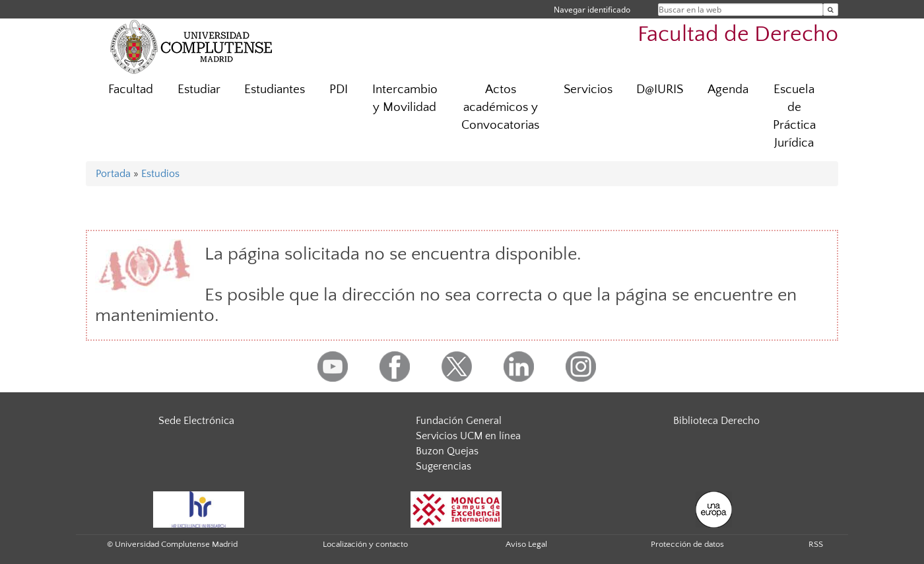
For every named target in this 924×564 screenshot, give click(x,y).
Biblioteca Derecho (716, 421)
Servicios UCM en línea (468, 436)
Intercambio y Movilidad (405, 98)
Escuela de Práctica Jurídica (794, 116)
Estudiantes (275, 89)
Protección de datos (687, 544)
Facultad (131, 89)
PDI (339, 89)
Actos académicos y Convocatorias (500, 107)
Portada (113, 174)
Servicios (588, 89)
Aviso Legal (526, 544)
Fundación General (459, 421)
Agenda (728, 89)
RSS (816, 544)
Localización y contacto (365, 544)
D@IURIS (660, 89)
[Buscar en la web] (831, 10)
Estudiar (199, 89)
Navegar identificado (592, 10)
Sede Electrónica (196, 421)
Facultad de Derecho (738, 35)
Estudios (160, 174)
